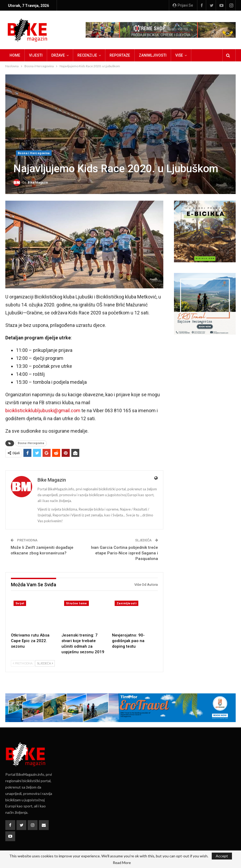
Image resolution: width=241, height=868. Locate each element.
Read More (122, 863)
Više (179, 55)
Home (15, 55)
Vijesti (36, 55)
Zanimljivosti (153, 55)
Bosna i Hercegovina (34, 153)
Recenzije (87, 55)
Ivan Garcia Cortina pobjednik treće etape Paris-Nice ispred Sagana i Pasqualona (124, 553)
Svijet (20, 603)
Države (58, 55)
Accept (222, 856)
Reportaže (120, 55)
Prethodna (23, 663)
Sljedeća (45, 663)
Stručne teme (76, 603)
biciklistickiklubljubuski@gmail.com (43, 410)
